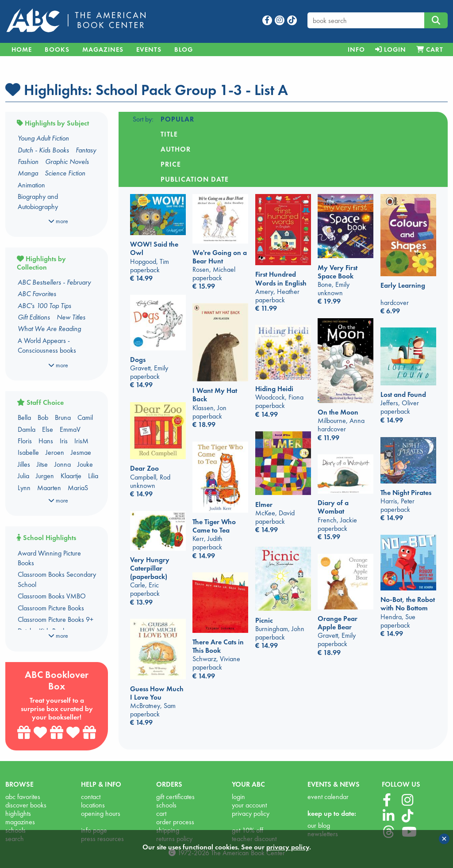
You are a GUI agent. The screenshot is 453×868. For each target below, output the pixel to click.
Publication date (353, 119)
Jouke (85, 464)
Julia (23, 476)
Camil (85, 417)
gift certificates (175, 797)
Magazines (103, 49)
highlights (18, 813)
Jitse (42, 464)
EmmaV (70, 429)
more (58, 221)
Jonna (63, 464)
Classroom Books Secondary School (57, 579)
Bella (24, 417)
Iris (64, 441)
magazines (20, 822)
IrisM (81, 441)
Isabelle (28, 452)
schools (166, 805)
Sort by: (143, 119)
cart (161, 813)
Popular (177, 119)
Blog (184, 49)
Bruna (63, 417)
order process (175, 822)
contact (91, 797)
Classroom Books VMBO (52, 596)
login (238, 797)
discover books (26, 805)
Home (22, 49)
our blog (319, 825)
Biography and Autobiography (38, 201)
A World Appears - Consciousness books (47, 345)
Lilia (93, 476)
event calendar (328, 797)
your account (249, 805)
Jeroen (55, 452)
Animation (31, 185)
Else (48, 429)
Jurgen (45, 476)
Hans (46, 441)
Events (149, 49)
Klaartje (71, 476)
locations (93, 805)
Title (217, 119)
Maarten (49, 488)
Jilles (24, 464)
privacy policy (251, 813)
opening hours (101, 813)
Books (57, 49)
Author (255, 119)
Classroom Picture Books (51, 608)
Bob (43, 417)
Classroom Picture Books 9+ (56, 619)
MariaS (78, 488)
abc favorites (23, 797)
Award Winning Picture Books (49, 558)
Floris (25, 441)
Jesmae (81, 452)
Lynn (24, 488)
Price (294, 119)
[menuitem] (356, 49)
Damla (27, 429)
